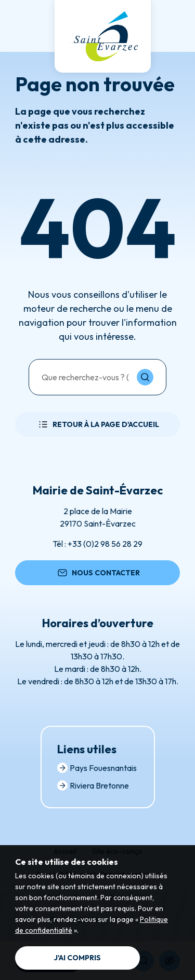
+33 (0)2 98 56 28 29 (105, 544)
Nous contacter (98, 573)
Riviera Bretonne (93, 785)
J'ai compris (77, 958)
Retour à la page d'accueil (98, 424)
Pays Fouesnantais (97, 768)
